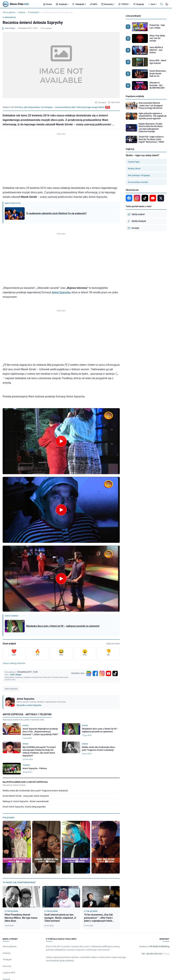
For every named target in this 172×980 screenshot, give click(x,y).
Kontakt (133, 228)
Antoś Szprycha (61, 292)
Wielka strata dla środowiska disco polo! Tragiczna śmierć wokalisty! (35, 791)
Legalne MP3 (9, 973)
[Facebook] (95, 673)
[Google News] (89, 673)
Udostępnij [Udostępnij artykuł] (100, 102)
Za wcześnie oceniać (138, 182)
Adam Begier (10, 28)
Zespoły (139, 4)
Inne (152, 4)
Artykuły (62, 4)
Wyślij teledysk (137, 221)
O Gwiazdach (34, 12)
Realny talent (134, 169)
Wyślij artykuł (136, 214)
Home (48, 4)
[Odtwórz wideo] (61, 441)
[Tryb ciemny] (167, 4)
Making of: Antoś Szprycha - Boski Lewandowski (26, 801)
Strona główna (9, 12)
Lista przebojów (133, 16)
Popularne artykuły (135, 96)
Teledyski (79, 4)
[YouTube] (108, 673)
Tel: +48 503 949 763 (155, 954)
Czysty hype (134, 162)
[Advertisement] (61, 159)
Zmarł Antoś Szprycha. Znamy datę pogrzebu (24, 807)
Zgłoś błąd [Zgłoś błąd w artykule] (114, 102)
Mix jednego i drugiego (139, 175)
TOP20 (124, 4)
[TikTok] (115, 673)
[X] (161, 198)
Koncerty (108, 4)
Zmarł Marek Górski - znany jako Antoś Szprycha (26, 796)
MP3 (94, 4)
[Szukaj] (161, 4)
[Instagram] (102, 673)
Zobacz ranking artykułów (14, 663)
